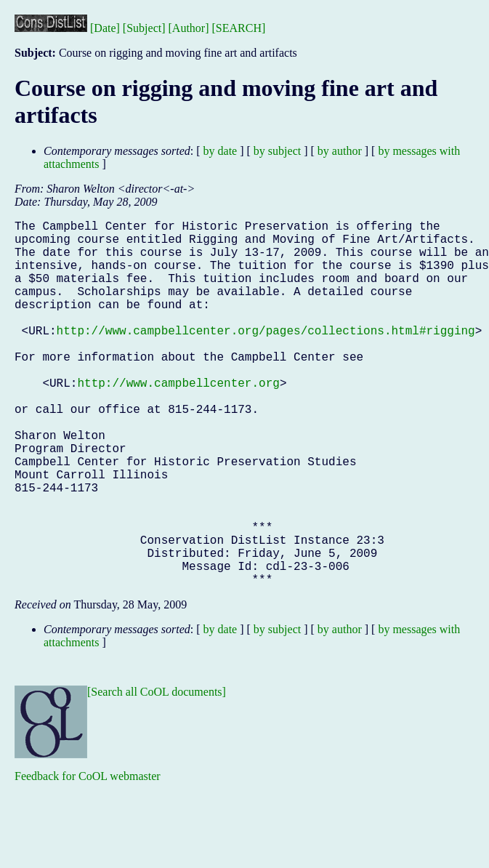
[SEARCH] (239, 28)
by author (340, 151)
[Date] (105, 28)
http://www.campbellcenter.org (178, 420)
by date (221, 151)
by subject (277, 151)
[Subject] (144, 28)
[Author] (189, 28)
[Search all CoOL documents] (157, 773)
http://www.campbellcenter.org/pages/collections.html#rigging (266, 356)
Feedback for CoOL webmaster (88, 857)
